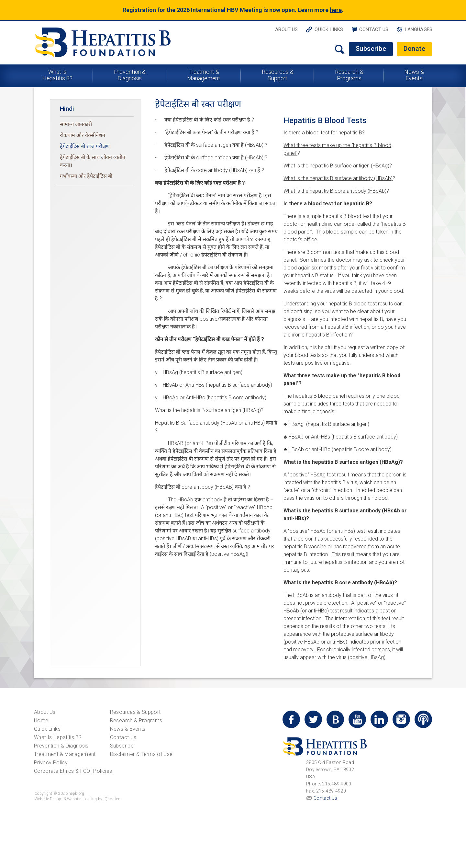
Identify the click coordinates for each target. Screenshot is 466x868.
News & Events (414, 75)
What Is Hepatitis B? (58, 75)
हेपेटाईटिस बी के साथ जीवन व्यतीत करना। (93, 161)
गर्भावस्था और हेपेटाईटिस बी (86, 176)
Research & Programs (349, 75)
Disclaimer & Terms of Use (141, 754)
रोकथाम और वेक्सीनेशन (83, 135)
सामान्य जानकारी (76, 124)
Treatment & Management (204, 75)
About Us (286, 29)
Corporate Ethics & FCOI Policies (73, 771)
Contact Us (374, 29)
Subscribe (371, 49)
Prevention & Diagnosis (130, 75)
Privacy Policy (51, 763)
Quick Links (329, 29)
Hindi (67, 109)
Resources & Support (278, 75)
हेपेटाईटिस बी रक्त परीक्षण (85, 146)
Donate (414, 49)
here (336, 10)
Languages (419, 29)
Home (41, 720)
